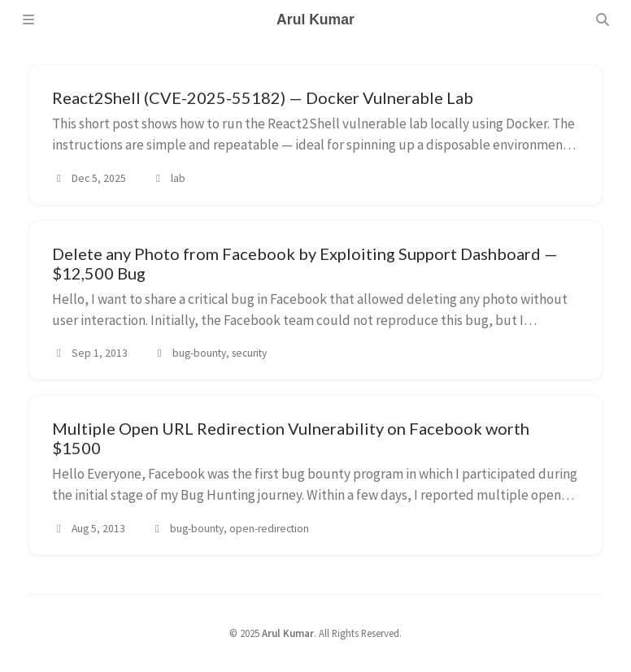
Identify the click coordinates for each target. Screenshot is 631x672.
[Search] (603, 20)
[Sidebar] (28, 20)
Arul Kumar (288, 633)
